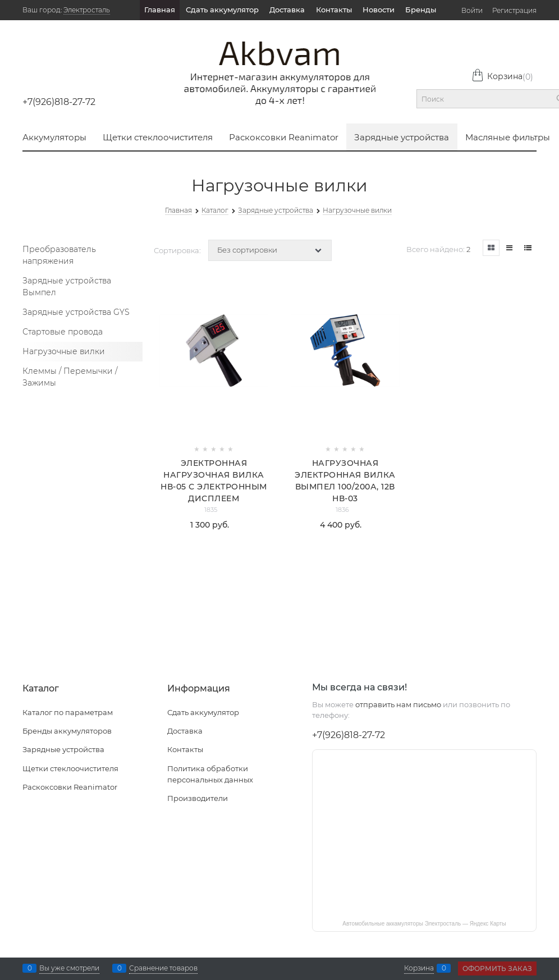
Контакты (334, 10)
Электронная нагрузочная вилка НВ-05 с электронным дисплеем (214, 481)
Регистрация (514, 10)
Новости (379, 10)
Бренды (421, 10)
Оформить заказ (497, 968)
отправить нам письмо (398, 704)
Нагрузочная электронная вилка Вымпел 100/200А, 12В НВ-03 (345, 481)
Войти (472, 10)
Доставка (287, 10)
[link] (491, 248)
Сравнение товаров (163, 968)
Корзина (502, 77)
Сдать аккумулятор (222, 10)
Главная (160, 10)
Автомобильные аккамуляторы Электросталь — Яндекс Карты (424, 924)
